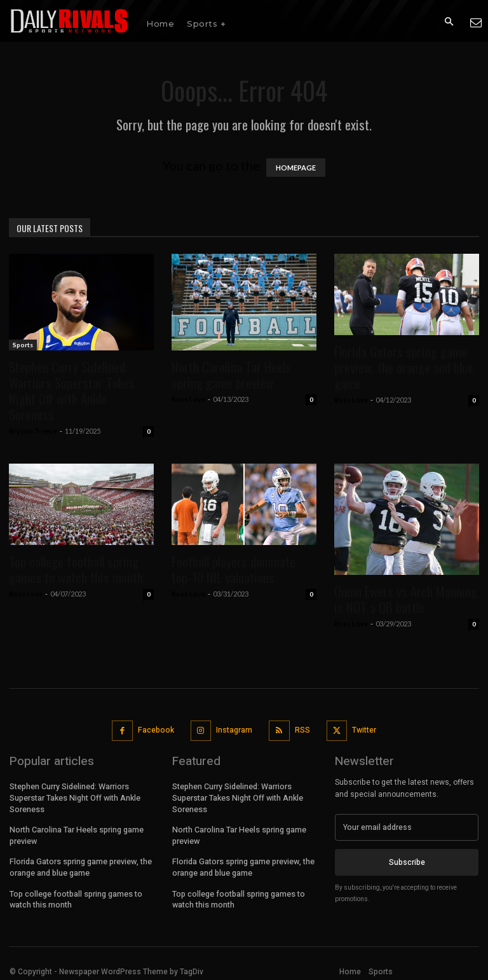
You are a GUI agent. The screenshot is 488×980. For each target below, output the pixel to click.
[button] (449, 22)
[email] (407, 827)
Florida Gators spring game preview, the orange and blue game (404, 367)
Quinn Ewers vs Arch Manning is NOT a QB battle (406, 599)
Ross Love (188, 399)
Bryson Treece (33, 431)
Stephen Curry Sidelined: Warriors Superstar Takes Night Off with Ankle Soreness (72, 390)
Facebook (156, 730)
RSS (302, 730)
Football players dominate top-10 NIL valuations (234, 569)
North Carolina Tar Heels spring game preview (231, 375)
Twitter (364, 730)
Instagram (234, 730)
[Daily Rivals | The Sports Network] (70, 21)
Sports (23, 345)
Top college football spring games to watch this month (76, 569)
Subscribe (407, 862)
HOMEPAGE (296, 168)
